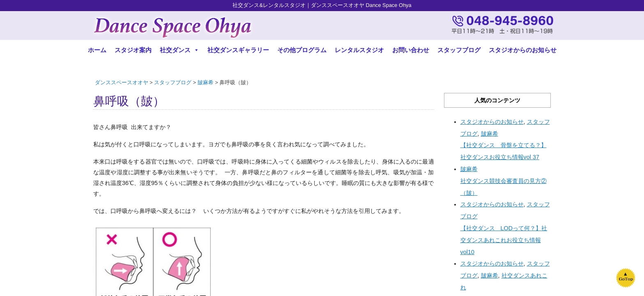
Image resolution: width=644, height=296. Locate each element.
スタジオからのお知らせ (523, 50)
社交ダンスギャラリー (238, 50)
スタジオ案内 (133, 50)
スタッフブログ (459, 50)
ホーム (97, 50)
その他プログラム (302, 50)
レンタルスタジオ (359, 50)
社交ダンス (179, 50)
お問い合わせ (411, 50)
